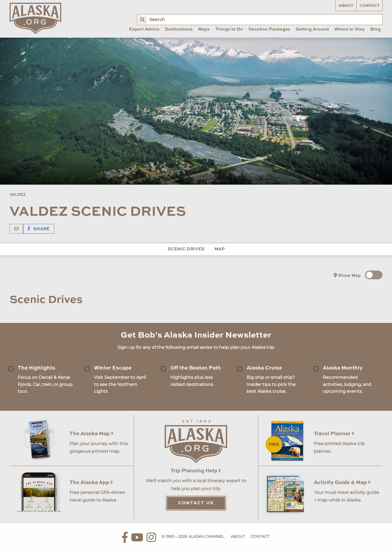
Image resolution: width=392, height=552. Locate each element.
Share (39, 229)
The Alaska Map (92, 434)
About (346, 6)
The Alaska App (91, 483)
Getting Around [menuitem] (312, 29)
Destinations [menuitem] (179, 29)
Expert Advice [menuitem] (144, 29)
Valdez (18, 195)
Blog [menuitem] (375, 29)
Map (220, 249)
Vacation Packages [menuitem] (269, 29)
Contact (370, 6)
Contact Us (196, 503)
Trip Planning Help (196, 471)
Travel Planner (334, 434)
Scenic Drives (186, 249)
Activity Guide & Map (342, 483)
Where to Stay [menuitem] (350, 29)
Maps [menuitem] (204, 29)
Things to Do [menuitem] (229, 29)
